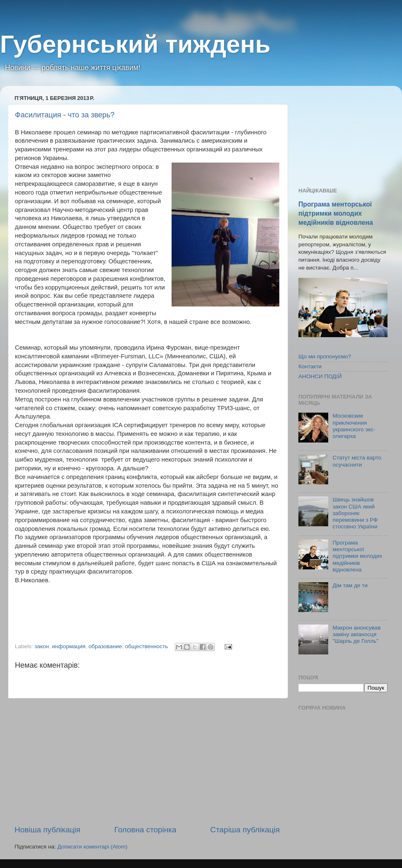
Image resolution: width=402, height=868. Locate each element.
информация (69, 646)
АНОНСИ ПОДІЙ (320, 376)
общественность (147, 646)
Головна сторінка (145, 830)
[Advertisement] (147, 761)
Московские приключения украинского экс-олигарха (354, 426)
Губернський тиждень (135, 44)
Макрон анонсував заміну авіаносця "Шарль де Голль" (356, 634)
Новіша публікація (47, 830)
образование (105, 646)
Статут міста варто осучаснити (357, 461)
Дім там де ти (350, 585)
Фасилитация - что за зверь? (65, 115)
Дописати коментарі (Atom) (92, 847)
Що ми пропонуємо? (325, 356)
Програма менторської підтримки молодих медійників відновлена (336, 213)
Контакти (310, 366)
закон (42, 646)
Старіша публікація (245, 830)
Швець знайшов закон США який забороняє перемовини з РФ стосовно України (355, 513)
